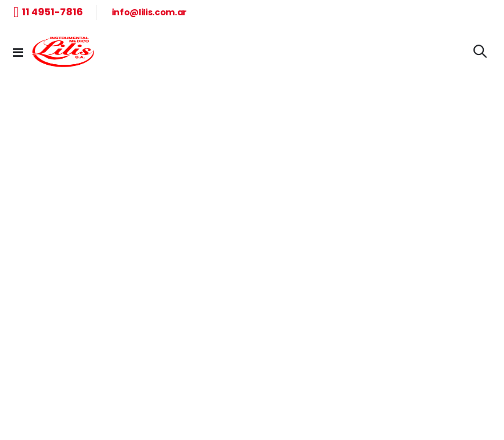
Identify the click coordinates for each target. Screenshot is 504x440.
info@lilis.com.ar (149, 12)
